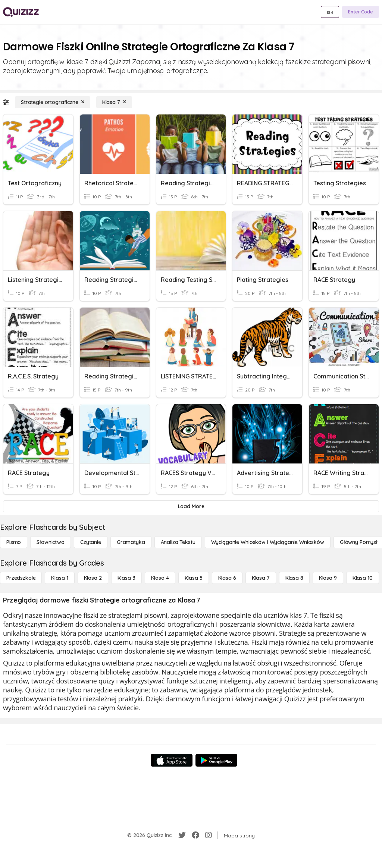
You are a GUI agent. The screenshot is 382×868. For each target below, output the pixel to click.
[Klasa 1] (60, 578)
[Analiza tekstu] (178, 542)
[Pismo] (14, 542)
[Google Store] (216, 760)
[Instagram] (209, 835)
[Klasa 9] (328, 578)
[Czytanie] (91, 542)
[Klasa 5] (194, 578)
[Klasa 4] (160, 578)
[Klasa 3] (126, 578)
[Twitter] (182, 835)
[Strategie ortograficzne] (53, 102)
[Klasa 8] (294, 578)
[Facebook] (195, 835)
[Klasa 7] (114, 102)
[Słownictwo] (51, 542)
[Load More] (191, 506)
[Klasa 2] (93, 578)
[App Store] (172, 760)
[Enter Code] (361, 12)
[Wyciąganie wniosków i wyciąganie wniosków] (268, 542)
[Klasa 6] (227, 578)
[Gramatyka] (131, 542)
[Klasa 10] (363, 578)
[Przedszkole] (21, 578)
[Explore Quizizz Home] (21, 12)
